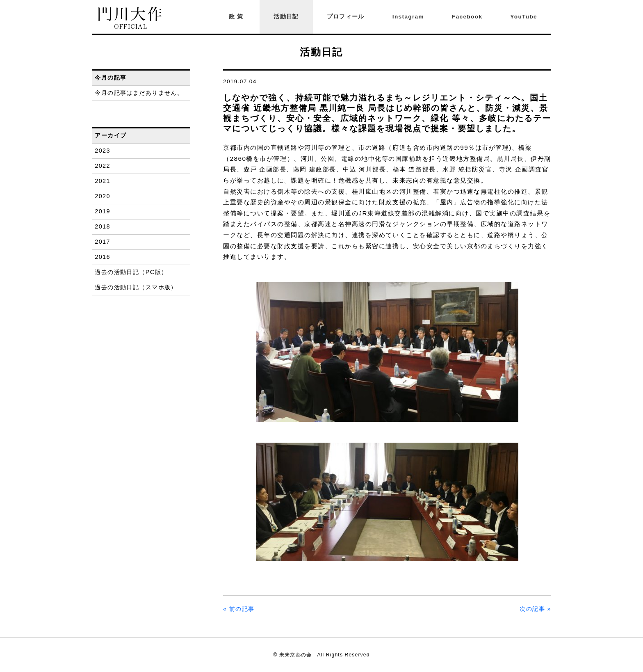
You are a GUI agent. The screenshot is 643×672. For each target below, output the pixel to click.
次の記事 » (535, 609)
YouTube (524, 17)
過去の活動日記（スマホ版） (136, 287)
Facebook (467, 17)
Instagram (408, 17)
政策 (237, 17)
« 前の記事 (239, 609)
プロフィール (346, 17)
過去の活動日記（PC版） (131, 272)
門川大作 (131, 18)
